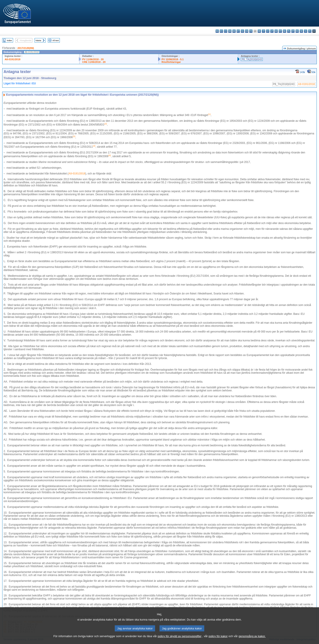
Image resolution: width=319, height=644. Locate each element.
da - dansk (230, 31)
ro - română (297, 31)
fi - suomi (310, 31)
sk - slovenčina (301, 31)
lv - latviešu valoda (268, 31)
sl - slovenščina (306, 31)
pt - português (293, 31)
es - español (221, 31)
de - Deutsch (234, 31)
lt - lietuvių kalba (272, 31)
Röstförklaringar (171, 62)
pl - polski (289, 31)
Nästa (38, 40)
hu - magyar (276, 31)
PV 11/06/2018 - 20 (93, 59)
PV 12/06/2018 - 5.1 (173, 59)
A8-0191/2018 (13, 59)
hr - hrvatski (259, 31)
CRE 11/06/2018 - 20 (94, 62)
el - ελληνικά (242, 31)
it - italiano (264, 31)
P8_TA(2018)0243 (252, 59)
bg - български (217, 31)
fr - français (251, 31)
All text (55, 40)
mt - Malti (280, 31)
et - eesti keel (238, 31)
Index (9, 40)
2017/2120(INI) (26, 48)
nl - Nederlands (285, 31)
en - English (247, 31)
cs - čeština (226, 31)
